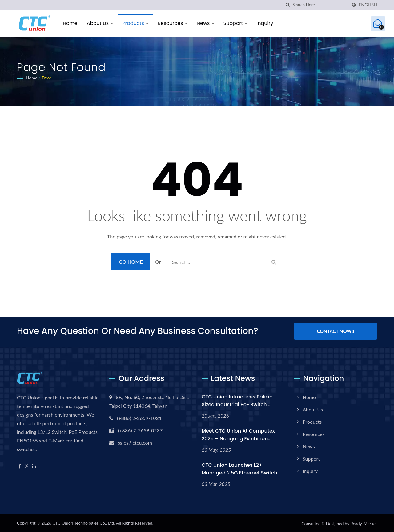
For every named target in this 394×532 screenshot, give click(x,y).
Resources (173, 23)
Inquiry (265, 23)
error (47, 78)
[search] (288, 5)
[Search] (320, 5)
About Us (100, 23)
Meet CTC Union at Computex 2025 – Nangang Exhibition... (238, 434)
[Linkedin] (34, 465)
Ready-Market (364, 522)
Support (235, 23)
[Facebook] (20, 465)
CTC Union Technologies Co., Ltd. (84, 522)
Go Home (131, 262)
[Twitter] (27, 465)
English (368, 5)
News (205, 23)
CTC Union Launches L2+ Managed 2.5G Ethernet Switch (239, 468)
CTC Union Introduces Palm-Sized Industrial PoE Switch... (237, 399)
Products (135, 23)
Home (70, 23)
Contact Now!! (335, 331)
